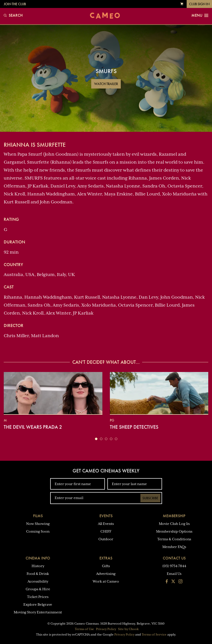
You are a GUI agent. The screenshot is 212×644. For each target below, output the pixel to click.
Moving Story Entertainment (38, 612)
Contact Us (174, 558)
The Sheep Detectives (134, 427)
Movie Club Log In (174, 524)
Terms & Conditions (174, 539)
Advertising (106, 574)
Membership (174, 516)
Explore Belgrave (38, 604)
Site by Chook (128, 629)
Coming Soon (38, 531)
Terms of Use (84, 629)
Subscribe (150, 498)
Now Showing (38, 524)
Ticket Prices (38, 597)
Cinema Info (38, 558)
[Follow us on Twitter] (173, 582)
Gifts (106, 566)
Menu (200, 15)
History (38, 566)
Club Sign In (199, 4)
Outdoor (106, 539)
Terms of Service (154, 635)
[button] (96, 439)
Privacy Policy (106, 629)
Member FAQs (174, 547)
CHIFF (106, 531)
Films (38, 516)
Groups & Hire (38, 589)
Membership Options (174, 531)
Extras (106, 558)
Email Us (174, 574)
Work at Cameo (106, 581)
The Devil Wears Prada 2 (33, 427)
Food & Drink (38, 574)
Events (106, 516)
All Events (106, 524)
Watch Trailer (106, 84)
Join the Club (15, 4)
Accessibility (38, 581)
